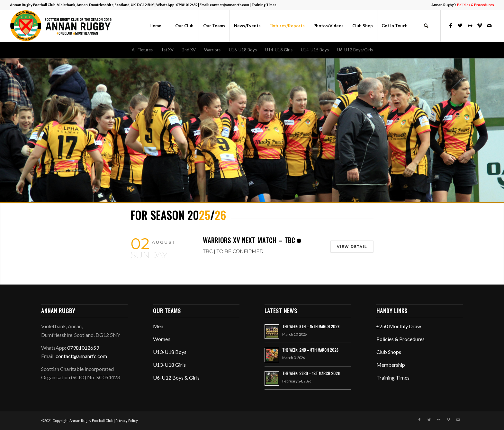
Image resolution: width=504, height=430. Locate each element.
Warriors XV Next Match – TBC (249, 240)
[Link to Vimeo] (480, 25)
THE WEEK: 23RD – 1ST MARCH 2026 (311, 373)
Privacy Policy (127, 421)
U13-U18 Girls (169, 365)
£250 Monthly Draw (399, 326)
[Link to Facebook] (451, 25)
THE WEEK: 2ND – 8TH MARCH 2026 (310, 350)
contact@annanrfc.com (230, 5)
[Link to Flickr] (470, 25)
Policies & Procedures (401, 339)
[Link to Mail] (489, 25)
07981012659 (187, 5)
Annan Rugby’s (463, 5)
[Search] (426, 26)
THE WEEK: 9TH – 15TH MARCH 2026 (311, 326)
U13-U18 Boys (170, 352)
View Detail (351, 247)
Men (158, 326)
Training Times (264, 5)
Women (162, 339)
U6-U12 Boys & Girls (176, 377)
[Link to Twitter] (460, 25)
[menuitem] (461, 5)
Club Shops (389, 352)
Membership (391, 365)
